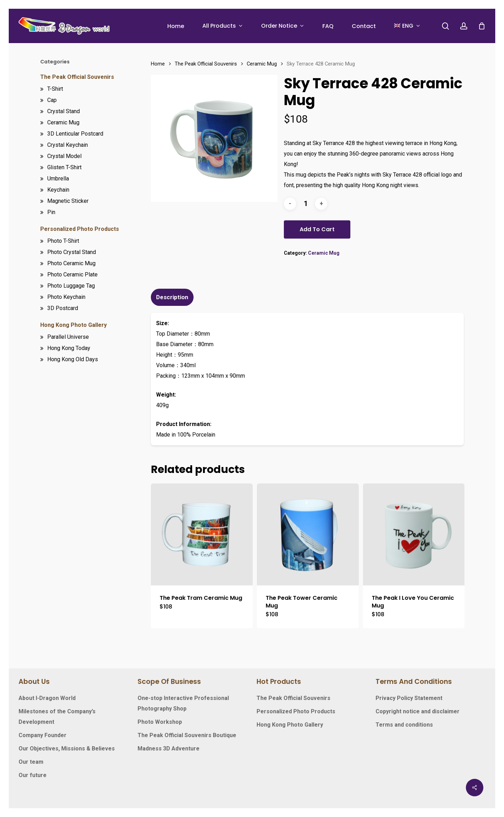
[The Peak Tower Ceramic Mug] (308, 534)
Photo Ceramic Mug (71, 263)
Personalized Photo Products (80, 229)
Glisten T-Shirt (64, 167)
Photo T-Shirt (63, 241)
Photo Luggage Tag (71, 286)
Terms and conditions (404, 725)
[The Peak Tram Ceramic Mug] (202, 534)
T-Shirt (55, 89)
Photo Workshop (160, 722)
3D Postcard (63, 308)
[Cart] (482, 26)
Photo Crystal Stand (72, 252)
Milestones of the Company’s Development (57, 717)
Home (158, 64)
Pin (51, 212)
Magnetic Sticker (68, 201)
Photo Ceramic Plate (72, 274)
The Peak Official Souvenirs (77, 77)
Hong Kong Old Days (73, 359)
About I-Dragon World (47, 698)
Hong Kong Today (69, 348)
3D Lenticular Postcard (75, 134)
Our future (33, 775)
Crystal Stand (64, 111)
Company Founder (43, 735)
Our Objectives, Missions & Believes (67, 749)
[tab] (173, 297)
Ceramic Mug (63, 122)
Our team (31, 762)
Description (172, 297)
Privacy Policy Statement (409, 698)
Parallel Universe (68, 337)
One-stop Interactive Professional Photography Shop (183, 703)
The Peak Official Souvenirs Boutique (187, 735)
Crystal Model (64, 156)
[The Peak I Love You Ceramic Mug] (414, 534)
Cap (52, 100)
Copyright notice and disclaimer (418, 711)
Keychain (58, 190)
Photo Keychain (66, 297)
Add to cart (317, 229)
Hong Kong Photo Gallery (73, 325)
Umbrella (58, 178)
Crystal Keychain (68, 145)
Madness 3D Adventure (169, 749)
